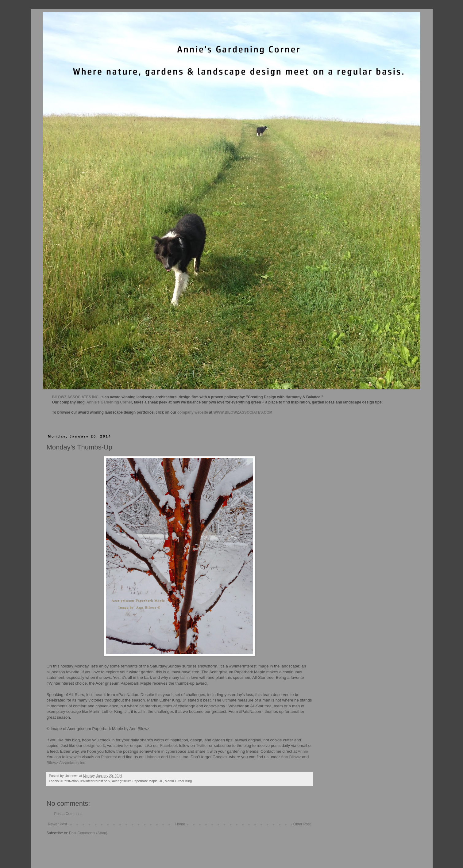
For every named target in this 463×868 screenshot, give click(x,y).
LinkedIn (152, 757)
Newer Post (58, 824)
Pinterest (109, 757)
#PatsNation (69, 781)
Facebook (168, 746)
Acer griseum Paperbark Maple (135, 781)
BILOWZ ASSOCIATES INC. (76, 397)
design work (94, 746)
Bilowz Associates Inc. (67, 763)
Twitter (202, 746)
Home (180, 824)
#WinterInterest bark (95, 781)
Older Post (302, 824)
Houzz (175, 757)
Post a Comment (68, 814)
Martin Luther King (178, 781)
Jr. (161, 781)
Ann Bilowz (291, 757)
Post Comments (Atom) (88, 833)
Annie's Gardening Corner (109, 402)
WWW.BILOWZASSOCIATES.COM (243, 412)
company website (193, 412)
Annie (303, 751)
